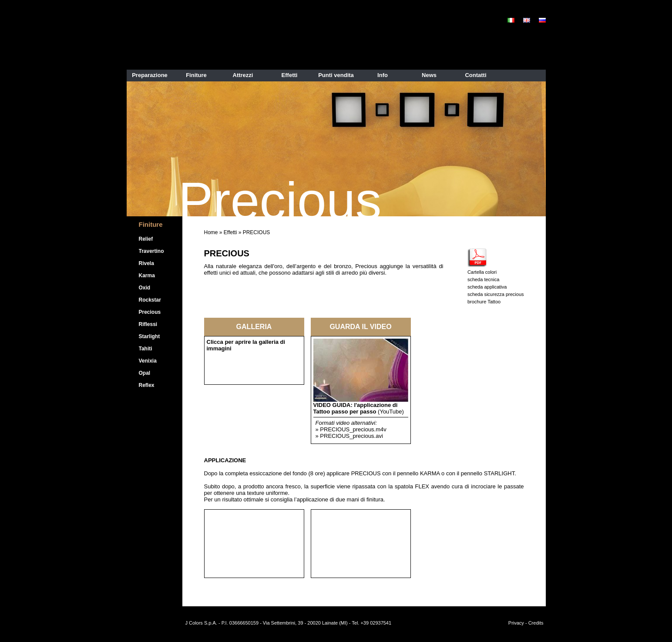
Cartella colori (482, 272)
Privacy (516, 623)
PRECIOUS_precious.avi (351, 436)
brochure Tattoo (484, 302)
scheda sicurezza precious (496, 294)
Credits (536, 623)
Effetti (230, 232)
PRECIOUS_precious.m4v (353, 429)
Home (211, 232)
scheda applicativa (487, 287)
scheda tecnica (483, 279)
